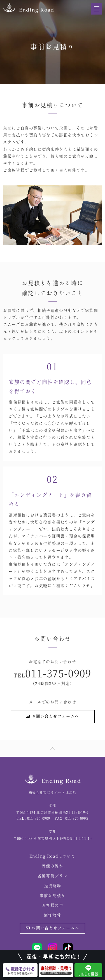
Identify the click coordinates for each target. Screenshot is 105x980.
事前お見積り (52, 896)
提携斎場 (53, 886)
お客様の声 (53, 906)
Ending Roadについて (53, 856)
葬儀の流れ (53, 866)
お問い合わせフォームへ (52, 717)
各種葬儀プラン (53, 876)
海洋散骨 (53, 915)
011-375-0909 (58, 674)
